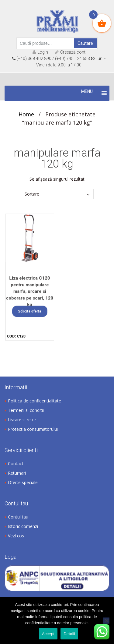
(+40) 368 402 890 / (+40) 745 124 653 (51, 58)
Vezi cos (16, 536)
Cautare (85, 43)
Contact (16, 464)
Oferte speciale (23, 482)
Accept (48, 634)
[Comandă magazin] (57, 194)
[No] (106, 621)
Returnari (17, 473)
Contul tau (18, 517)
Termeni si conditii (26, 410)
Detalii (69, 634)
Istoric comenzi (23, 526)
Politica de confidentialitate (35, 401)
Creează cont (70, 52)
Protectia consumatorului (33, 429)
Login (40, 52)
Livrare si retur (22, 420)
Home (26, 114)
